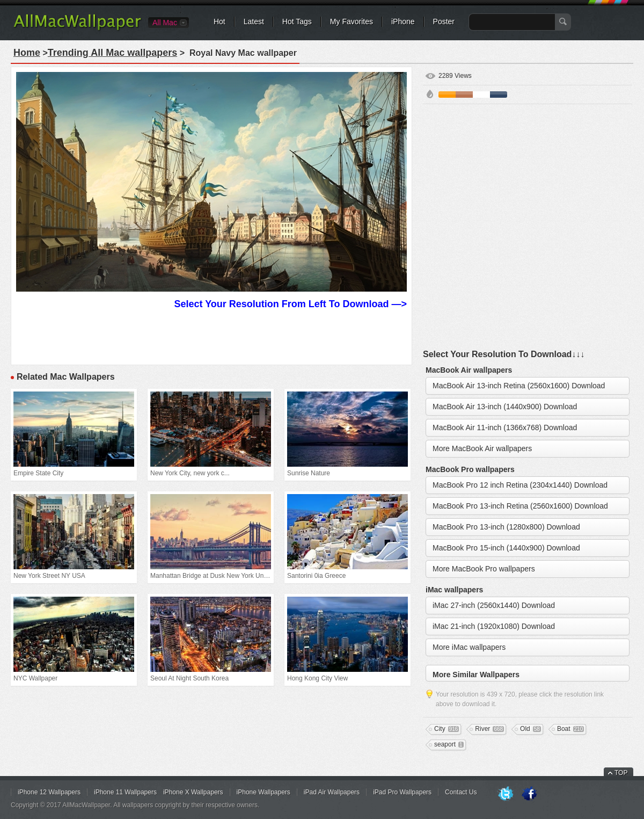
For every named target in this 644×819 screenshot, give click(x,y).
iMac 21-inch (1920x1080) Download (494, 626)
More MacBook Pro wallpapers (484, 569)
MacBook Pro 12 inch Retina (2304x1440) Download (520, 485)
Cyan (499, 95)
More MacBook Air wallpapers (482, 448)
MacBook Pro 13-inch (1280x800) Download (506, 527)
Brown (464, 95)
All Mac (165, 23)
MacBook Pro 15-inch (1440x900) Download (506, 548)
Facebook (529, 794)
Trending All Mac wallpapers (112, 53)
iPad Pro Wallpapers (402, 792)
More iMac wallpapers (469, 647)
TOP (621, 773)
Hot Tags (297, 21)
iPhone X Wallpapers (193, 792)
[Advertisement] (118, 227)
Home (27, 53)
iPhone (403, 21)
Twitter (506, 794)
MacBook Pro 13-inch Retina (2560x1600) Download (520, 506)
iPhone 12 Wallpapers (49, 792)
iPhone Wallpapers (264, 792)
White (481, 95)
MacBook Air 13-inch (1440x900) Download (505, 407)
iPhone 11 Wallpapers (125, 792)
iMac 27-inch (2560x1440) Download (494, 605)
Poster (444, 21)
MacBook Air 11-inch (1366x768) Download (505, 427)
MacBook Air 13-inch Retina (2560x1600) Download (519, 386)
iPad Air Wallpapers (332, 792)
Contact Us (461, 792)
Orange (447, 95)
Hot (219, 21)
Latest (254, 21)
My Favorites (352, 21)
